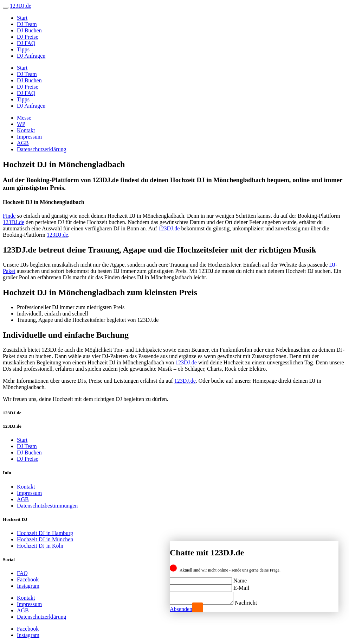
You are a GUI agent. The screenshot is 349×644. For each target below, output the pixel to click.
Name (240, 578)
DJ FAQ (26, 43)
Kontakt (26, 130)
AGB (23, 143)
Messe (24, 118)
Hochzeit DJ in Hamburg (45, 533)
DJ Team (27, 24)
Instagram (28, 586)
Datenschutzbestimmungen (47, 506)
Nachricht (253, 603)
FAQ (22, 573)
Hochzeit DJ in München (45, 539)
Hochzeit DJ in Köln (40, 546)
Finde (9, 216)
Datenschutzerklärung (41, 149)
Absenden (181, 609)
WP (21, 124)
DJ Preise (28, 37)
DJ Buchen (29, 30)
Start (22, 18)
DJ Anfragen (31, 56)
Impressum (29, 137)
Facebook (28, 579)
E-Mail (241, 586)
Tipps (23, 49)
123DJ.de (14, 222)
